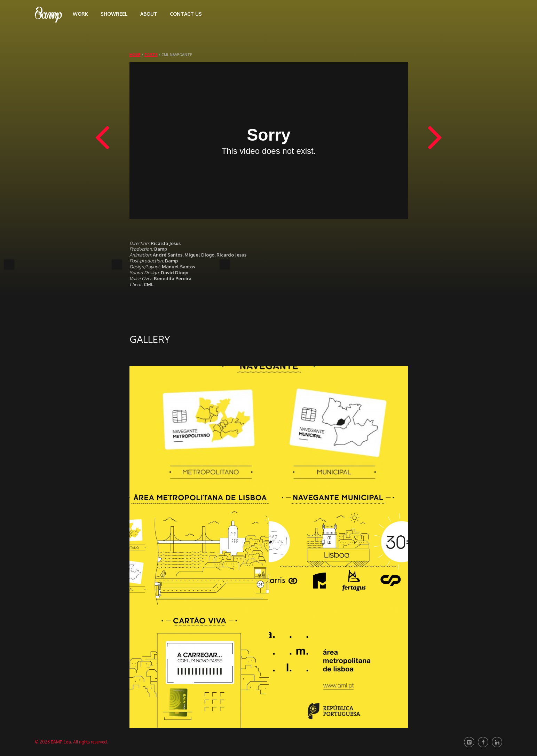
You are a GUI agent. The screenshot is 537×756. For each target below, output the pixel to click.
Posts (151, 55)
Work (80, 14)
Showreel (114, 14)
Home (135, 55)
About (149, 14)
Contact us (186, 14)
